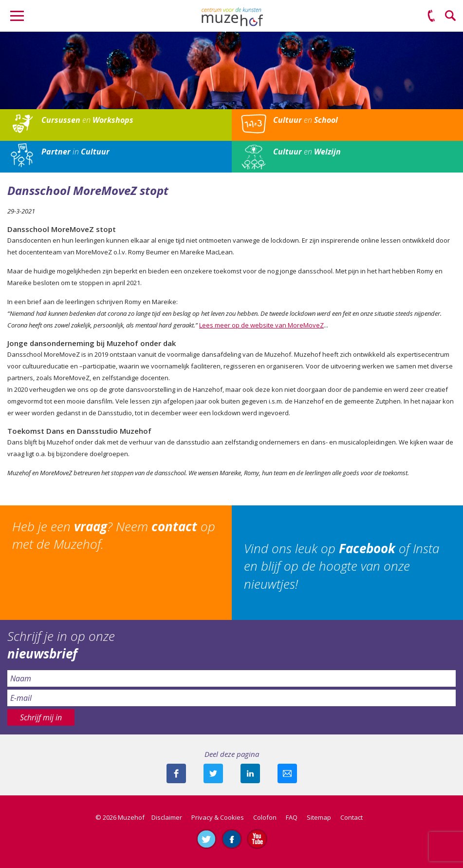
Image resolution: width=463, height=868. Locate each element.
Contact (352, 817)
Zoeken (451, 16)
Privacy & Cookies (218, 817)
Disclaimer (167, 817)
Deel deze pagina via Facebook (176, 773)
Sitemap (319, 817)
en (87, 120)
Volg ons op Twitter (206, 839)
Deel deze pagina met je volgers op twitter (213, 773)
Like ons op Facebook (232, 839)
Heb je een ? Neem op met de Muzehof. (114, 535)
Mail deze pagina (287, 773)
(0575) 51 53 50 (431, 16)
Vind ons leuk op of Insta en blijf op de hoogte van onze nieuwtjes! (342, 566)
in (75, 152)
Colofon (265, 817)
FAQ (292, 817)
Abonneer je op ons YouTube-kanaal (257, 839)
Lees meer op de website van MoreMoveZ (261, 325)
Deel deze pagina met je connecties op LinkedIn (250, 773)
